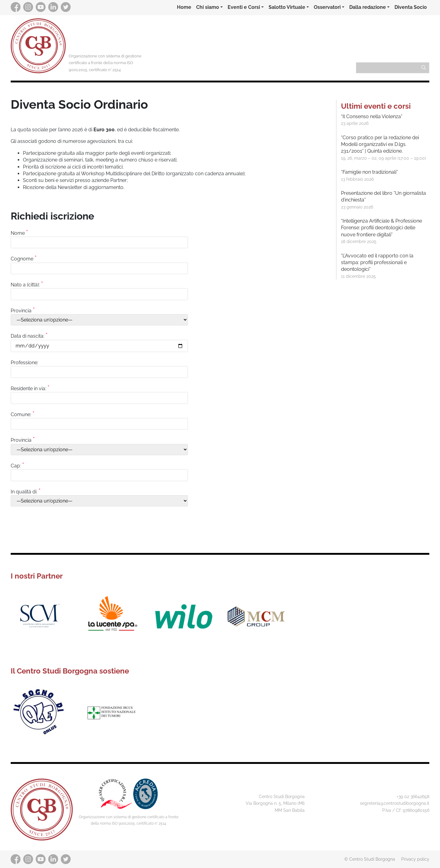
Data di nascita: (99, 341)
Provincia (99, 315)
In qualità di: (99, 496)
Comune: (99, 419)
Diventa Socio (411, 7)
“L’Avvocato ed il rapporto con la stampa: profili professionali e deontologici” (377, 263)
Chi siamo (208, 7)
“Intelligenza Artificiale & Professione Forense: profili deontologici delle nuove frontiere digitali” (381, 228)
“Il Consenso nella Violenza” (372, 116)
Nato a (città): (99, 289)
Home (184, 7)
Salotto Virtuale (287, 7)
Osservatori (327, 7)
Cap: (99, 470)
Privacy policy (415, 859)
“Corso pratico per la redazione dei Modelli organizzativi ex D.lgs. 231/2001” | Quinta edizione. (380, 144)
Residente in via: (99, 393)
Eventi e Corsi (244, 7)
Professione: (99, 367)
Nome (99, 238)
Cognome (99, 263)
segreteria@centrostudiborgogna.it (395, 803)
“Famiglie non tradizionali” (369, 172)
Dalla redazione (368, 7)
